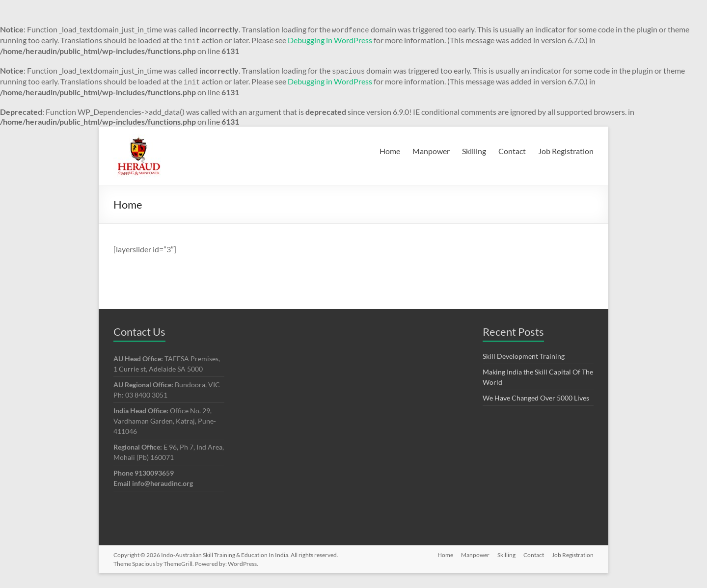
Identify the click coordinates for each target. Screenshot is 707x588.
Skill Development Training (524, 356)
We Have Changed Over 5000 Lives (536, 398)
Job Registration (566, 151)
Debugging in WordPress (330, 40)
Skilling (474, 151)
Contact (512, 151)
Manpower (431, 151)
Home (390, 151)
